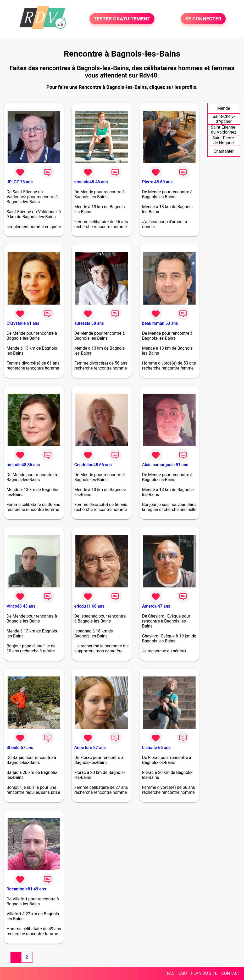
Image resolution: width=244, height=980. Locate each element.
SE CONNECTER (203, 19)
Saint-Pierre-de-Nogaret (224, 140)
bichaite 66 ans (156, 748)
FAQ (171, 973)
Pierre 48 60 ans (157, 182)
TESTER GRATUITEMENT (122, 19)
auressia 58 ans (89, 323)
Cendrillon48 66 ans (93, 465)
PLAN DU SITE (204, 973)
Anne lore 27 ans (90, 748)
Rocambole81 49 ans (26, 889)
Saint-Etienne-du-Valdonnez (224, 130)
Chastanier (224, 151)
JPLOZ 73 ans (20, 182)
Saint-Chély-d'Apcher (224, 119)
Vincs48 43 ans (21, 606)
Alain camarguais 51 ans (165, 465)
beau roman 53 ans (160, 323)
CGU (183, 973)
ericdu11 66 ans (89, 606)
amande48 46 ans (91, 182)
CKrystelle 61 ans (23, 323)
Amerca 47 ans (156, 606)
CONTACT (231, 973)
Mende (224, 108)
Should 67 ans (20, 748)
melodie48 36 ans (23, 465)
